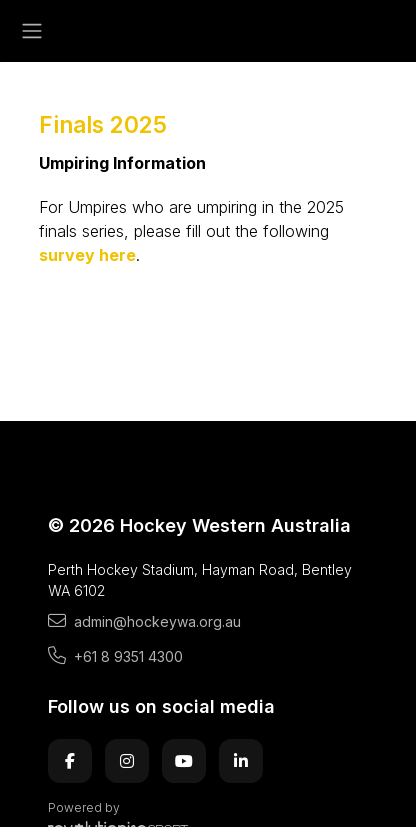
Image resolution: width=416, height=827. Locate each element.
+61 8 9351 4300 (115, 656)
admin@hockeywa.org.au (144, 621)
